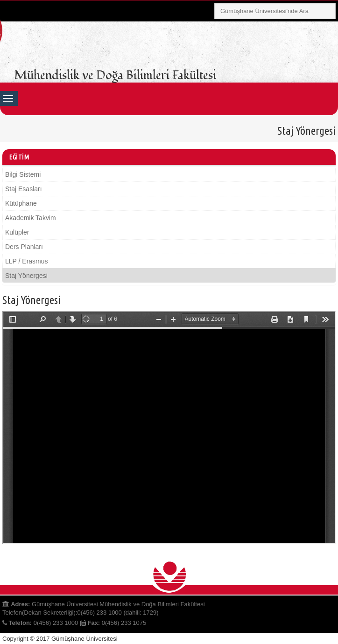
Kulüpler (17, 232)
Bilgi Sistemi (23, 174)
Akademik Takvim (31, 218)
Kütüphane (21, 203)
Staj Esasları (24, 189)
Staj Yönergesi (26, 276)
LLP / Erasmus (27, 261)
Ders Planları (24, 247)
